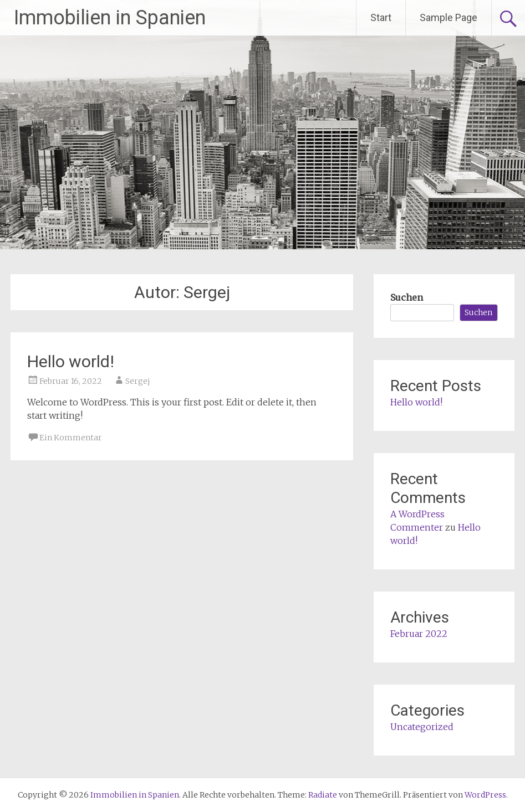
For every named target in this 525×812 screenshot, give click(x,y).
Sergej (138, 381)
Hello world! (71, 361)
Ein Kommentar (71, 438)
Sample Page (448, 17)
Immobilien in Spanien (110, 18)
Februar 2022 (419, 634)
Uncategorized (422, 727)
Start (381, 17)
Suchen (407, 297)
